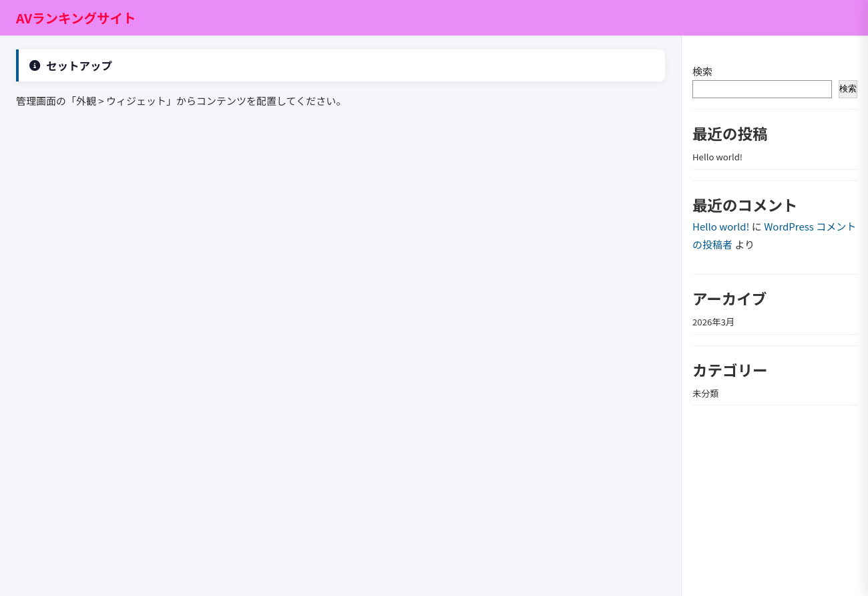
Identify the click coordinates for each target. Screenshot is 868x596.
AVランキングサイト (76, 18)
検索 (702, 71)
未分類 (706, 393)
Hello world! (717, 157)
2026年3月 (713, 322)
